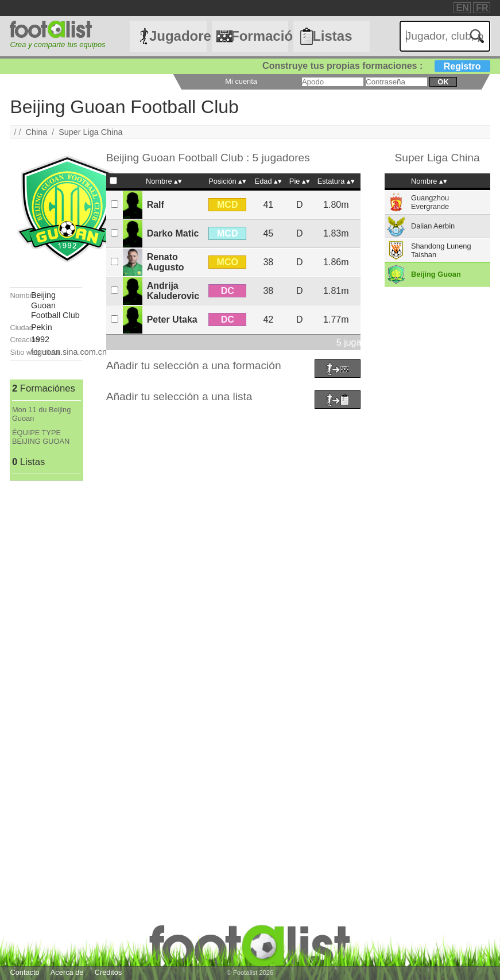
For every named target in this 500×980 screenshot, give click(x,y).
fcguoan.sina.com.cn (69, 352)
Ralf (156, 205)
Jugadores (178, 36)
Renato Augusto (166, 262)
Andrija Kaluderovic (173, 291)
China (37, 132)
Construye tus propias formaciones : (376, 66)
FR (482, 8)
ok (443, 82)
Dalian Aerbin (433, 226)
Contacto (24, 972)
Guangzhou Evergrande (430, 202)
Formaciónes (259, 36)
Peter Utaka (172, 319)
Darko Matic (173, 233)
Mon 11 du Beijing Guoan (41, 414)
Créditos (108, 972)
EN (463, 8)
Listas (332, 36)
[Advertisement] (46, 653)
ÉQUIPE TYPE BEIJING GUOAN (41, 437)
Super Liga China (90, 132)
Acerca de (67, 972)
